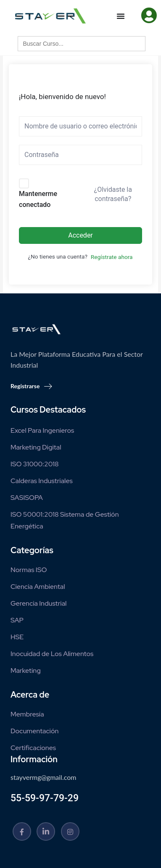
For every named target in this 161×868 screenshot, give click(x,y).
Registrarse (31, 386)
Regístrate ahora (112, 257)
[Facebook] (22, 831)
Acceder (80, 235)
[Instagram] (70, 831)
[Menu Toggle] (121, 16)
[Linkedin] (46, 831)
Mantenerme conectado (38, 199)
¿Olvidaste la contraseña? (113, 194)
